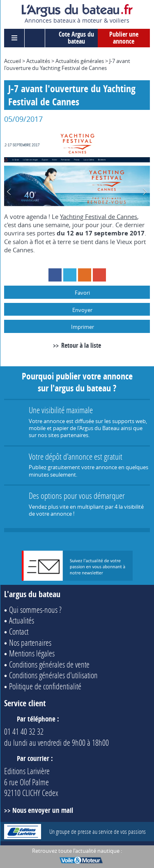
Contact (19, 631)
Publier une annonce (124, 38)
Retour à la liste (81, 345)
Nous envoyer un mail (43, 810)
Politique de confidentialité (45, 686)
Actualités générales (80, 61)
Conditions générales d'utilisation (53, 675)
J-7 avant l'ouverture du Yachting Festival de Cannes (67, 64)
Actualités (38, 61)
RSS (85, 275)
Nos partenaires (30, 642)
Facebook (55, 275)
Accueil (13, 61)
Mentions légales (32, 653)
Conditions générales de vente (49, 664)
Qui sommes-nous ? (35, 610)
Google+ (99, 275)
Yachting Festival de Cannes (99, 216)
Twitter (70, 275)
